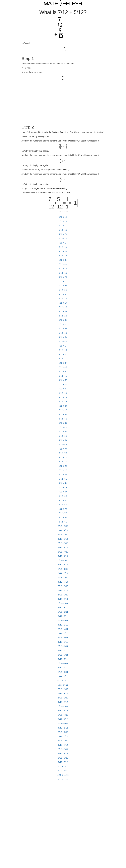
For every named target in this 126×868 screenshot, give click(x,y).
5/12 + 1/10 (63, 526)
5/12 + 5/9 (63, 492)
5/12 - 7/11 (63, 659)
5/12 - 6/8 (63, 445)
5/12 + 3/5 (63, 286)
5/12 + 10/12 (63, 766)
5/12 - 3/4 (63, 264)
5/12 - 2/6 (63, 316)
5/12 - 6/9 (63, 505)
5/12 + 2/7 (63, 354)
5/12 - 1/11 (63, 608)
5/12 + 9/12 (63, 758)
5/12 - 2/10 (63, 539)
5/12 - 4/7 (63, 376)
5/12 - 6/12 (63, 736)
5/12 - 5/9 (63, 496)
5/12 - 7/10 (63, 582)
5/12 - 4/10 (63, 556)
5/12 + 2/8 (63, 406)
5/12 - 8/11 (63, 668)
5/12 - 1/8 (63, 402)
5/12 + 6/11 (63, 646)
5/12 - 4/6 (63, 333)
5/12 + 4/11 (63, 629)
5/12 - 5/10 (63, 565)
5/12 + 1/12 (63, 689)
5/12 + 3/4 (63, 260)
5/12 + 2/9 (63, 466)
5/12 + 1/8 (63, 397)
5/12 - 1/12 (63, 693)
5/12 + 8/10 (63, 586)
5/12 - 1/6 (63, 307)
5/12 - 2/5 (63, 281)
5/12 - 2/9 (63, 470)
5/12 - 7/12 (63, 745)
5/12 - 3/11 (63, 625)
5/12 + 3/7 (63, 363)
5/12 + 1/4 (63, 243)
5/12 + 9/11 (63, 672)
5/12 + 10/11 (63, 681)
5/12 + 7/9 (63, 509)
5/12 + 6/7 (63, 389)
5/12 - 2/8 (63, 410)
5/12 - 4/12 (63, 719)
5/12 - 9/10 (63, 599)
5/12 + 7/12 (63, 741)
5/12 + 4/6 (63, 329)
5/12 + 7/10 (63, 578)
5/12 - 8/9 (63, 522)
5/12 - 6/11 (63, 651)
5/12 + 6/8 (63, 440)
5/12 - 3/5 (63, 290)
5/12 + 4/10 (63, 552)
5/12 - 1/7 (63, 350)
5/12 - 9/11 (63, 676)
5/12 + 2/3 (63, 234)
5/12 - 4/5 (63, 299)
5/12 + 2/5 (63, 277)
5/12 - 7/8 (63, 453)
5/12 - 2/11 (63, 616)
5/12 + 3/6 (63, 320)
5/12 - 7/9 (63, 513)
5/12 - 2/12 (63, 702)
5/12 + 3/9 (63, 475)
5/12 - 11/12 (63, 779)
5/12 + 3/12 (63, 706)
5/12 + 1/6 (63, 303)
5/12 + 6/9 (63, 500)
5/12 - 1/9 (63, 462)
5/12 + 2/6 (63, 311)
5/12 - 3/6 (63, 324)
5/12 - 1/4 (63, 247)
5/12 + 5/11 (63, 638)
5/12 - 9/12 (63, 762)
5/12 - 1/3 (63, 230)
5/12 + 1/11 (63, 603)
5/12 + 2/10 (63, 535)
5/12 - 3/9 (63, 479)
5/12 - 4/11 (63, 633)
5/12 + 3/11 (63, 620)
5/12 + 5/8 (63, 432)
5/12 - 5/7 (63, 384)
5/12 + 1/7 (63, 346)
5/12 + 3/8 (63, 414)
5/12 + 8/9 (63, 517)
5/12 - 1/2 (63, 221)
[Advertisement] (45, 101)
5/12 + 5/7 (63, 380)
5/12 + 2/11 (63, 612)
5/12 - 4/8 (63, 427)
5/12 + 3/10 (63, 543)
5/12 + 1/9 (63, 457)
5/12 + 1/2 (63, 217)
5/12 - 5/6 (63, 342)
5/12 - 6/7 (63, 393)
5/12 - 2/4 (63, 256)
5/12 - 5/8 (63, 436)
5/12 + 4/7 (63, 372)
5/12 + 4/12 (63, 715)
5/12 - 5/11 (63, 642)
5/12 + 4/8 (63, 423)
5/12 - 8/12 (63, 754)
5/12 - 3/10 (63, 548)
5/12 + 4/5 (63, 294)
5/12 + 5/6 (63, 337)
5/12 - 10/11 (63, 685)
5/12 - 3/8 (63, 419)
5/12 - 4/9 (63, 487)
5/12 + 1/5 (63, 269)
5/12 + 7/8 (63, 449)
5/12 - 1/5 (63, 273)
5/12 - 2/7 (63, 359)
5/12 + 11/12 (63, 775)
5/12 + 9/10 (63, 595)
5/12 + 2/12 (63, 698)
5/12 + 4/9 (63, 483)
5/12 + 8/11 (63, 663)
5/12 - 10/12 (63, 771)
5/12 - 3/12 (63, 711)
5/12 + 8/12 (63, 749)
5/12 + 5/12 (63, 724)
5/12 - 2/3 (63, 238)
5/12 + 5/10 (63, 560)
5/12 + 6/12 (63, 732)
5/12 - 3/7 (63, 367)
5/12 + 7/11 (63, 655)
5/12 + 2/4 (63, 251)
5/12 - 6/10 (63, 573)
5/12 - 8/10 (63, 590)
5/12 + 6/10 (63, 569)
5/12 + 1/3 (63, 226)
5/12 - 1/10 (63, 530)
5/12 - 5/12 (63, 728)
